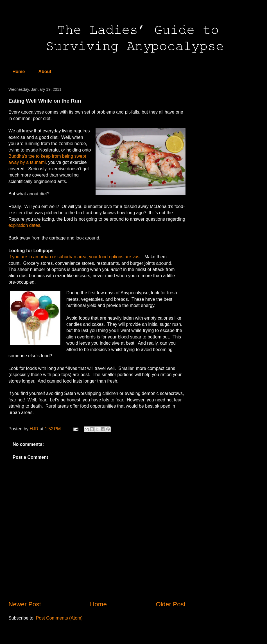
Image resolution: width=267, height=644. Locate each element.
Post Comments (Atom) (59, 618)
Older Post (171, 604)
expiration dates (24, 225)
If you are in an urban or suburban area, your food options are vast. (75, 257)
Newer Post (25, 604)
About (45, 72)
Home (19, 72)
